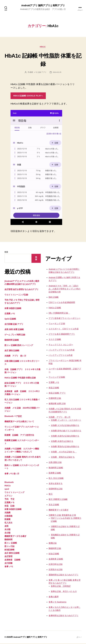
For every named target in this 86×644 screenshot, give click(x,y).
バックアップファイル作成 (61, 356)
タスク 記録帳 (55, 340)
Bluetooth (9, 483)
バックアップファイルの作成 (62, 351)
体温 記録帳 (54, 388)
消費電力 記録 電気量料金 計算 (62, 516)
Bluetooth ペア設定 (13, 417)
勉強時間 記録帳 (56, 468)
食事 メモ (9, 567)
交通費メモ (9, 503)
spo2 (7, 490)
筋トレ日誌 (9, 547)
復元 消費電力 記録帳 (58, 500)
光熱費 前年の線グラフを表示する (66, 431)
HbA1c (43, 47)
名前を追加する (56, 484)
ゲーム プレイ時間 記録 (15, 335)
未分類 (7, 530)
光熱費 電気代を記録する (63, 458)
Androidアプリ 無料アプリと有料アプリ (43, 6)
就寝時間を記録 (56, 489)
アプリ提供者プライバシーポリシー (64, 319)
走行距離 (8, 564)
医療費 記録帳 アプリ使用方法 (19, 436)
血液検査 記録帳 (12, 560)
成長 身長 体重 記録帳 (14, 330)
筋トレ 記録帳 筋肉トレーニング (19, 346)
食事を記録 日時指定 (61, 587)
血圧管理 (8, 557)
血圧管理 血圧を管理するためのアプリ (21, 290)
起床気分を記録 (56, 570)
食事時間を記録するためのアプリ (63, 616)
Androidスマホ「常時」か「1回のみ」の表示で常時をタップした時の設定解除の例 (64, 289)
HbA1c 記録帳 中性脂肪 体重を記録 (43, 60)
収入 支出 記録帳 (56, 479)
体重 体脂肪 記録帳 (14, 309)
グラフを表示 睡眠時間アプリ (62, 335)
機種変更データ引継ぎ (59, 510)
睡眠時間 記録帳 (12, 341)
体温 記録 (9, 506)
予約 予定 (9, 500)
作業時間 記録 (55, 399)
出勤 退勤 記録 (55, 463)
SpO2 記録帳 (10, 319)
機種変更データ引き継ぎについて (19, 422)
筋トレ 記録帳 (11, 543)
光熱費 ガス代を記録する (64, 452)
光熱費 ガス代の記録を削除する (65, 426)
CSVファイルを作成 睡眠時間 (62, 303)
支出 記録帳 (54, 505)
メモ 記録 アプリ (40, 73)
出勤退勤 (8, 517)
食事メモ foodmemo (58, 603)
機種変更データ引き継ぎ (15, 537)
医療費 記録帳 (55, 474)
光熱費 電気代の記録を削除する (65, 447)
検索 (6, 253)
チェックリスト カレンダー (61, 345)
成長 (6, 527)
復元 (51, 495)
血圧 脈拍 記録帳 (12, 351)
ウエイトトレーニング (14, 493)
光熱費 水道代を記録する (62, 442)
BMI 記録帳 (54, 298)
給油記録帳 (9, 550)
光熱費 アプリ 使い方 (15, 356)
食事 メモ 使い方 (12, 474)
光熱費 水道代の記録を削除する (65, 437)
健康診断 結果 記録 (57, 404)
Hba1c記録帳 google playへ (28, 96)
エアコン (8, 496)
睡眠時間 (8, 540)
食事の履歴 (54, 597)
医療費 (7, 520)
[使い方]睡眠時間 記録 (59, 314)
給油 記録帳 (54, 554)
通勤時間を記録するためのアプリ (63, 575)
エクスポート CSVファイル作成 (64, 329)
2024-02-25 (57, 73)
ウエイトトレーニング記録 (16, 295)
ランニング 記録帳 (57, 378)
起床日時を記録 (56, 565)
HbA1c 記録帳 (55, 308)
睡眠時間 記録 (55, 549)
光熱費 (7, 513)
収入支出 (8, 523)
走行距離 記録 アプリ (14, 325)
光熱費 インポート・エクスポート (66, 421)
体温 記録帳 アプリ (57, 394)
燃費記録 (53, 544)
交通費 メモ (10, 314)
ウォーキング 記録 (57, 324)
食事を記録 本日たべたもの (64, 592)
